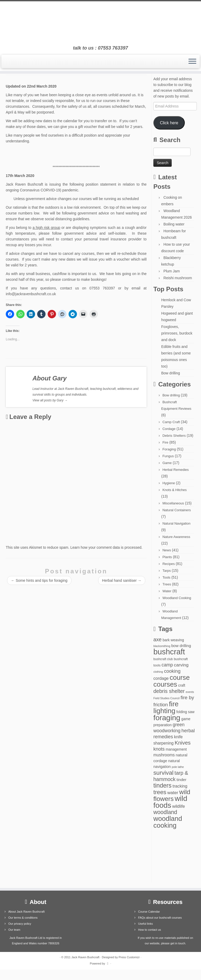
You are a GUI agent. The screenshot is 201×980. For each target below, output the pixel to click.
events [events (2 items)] (190, 692)
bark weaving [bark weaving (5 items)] (173, 640)
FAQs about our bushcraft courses (160, 918)
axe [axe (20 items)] (157, 639)
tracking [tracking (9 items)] (180, 786)
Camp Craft (171, 422)
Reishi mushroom (178, 278)
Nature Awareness (176, 537)
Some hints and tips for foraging (39, 580)
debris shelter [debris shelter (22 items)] (169, 691)
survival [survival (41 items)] (163, 773)
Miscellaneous (173, 503)
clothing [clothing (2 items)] (158, 672)
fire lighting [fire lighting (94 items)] (166, 707)
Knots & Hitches (175, 490)
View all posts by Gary (50, 400)
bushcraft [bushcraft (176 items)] (169, 652)
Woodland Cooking (177, 598)
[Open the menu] (192, 62)
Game (167, 463)
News (167, 550)
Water (167, 591)
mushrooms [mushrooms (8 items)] (164, 755)
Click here (169, 123)
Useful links (146, 924)
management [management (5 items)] (176, 749)
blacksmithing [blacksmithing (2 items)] (162, 646)
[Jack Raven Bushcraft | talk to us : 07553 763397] (100, 23)
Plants (167, 557)
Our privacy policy (20, 924)
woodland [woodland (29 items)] (165, 812)
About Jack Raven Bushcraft (27, 912)
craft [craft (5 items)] (182, 685)
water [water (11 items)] (173, 793)
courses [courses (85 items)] (165, 684)
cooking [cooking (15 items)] (172, 671)
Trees (167, 584)
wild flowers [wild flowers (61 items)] (172, 795)
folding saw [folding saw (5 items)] (185, 712)
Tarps (167, 571)
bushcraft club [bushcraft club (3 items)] (163, 659)
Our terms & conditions (23, 918)
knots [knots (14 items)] (159, 749)
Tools (166, 577)
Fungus (168, 456)
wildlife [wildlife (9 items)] (178, 806)
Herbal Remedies (176, 470)
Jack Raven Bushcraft (85, 957)
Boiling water (174, 224)
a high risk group (46, 228)
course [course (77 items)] (180, 677)
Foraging (169, 449)
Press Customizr (129, 957)
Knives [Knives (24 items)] (183, 743)
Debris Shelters (174, 436)
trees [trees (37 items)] (160, 792)
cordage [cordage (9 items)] (161, 678)
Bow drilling (171, 373)
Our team (14, 930)
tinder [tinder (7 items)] (181, 780)
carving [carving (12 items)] (181, 665)
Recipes (169, 564)
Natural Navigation (177, 523)
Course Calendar (149, 912)
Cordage (169, 429)
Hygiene (169, 483)
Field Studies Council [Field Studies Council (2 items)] (166, 698)
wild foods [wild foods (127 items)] (170, 802)
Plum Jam (172, 271)
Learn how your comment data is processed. (106, 547)
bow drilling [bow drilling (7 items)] (181, 646)
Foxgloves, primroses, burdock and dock (177, 333)
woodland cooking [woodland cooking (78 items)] (168, 822)
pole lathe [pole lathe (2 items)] (178, 767)
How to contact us (150, 930)
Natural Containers (177, 510)
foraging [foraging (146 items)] (167, 718)
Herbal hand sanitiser (122, 580)
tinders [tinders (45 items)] (162, 785)
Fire (165, 442)
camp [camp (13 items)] (167, 665)
